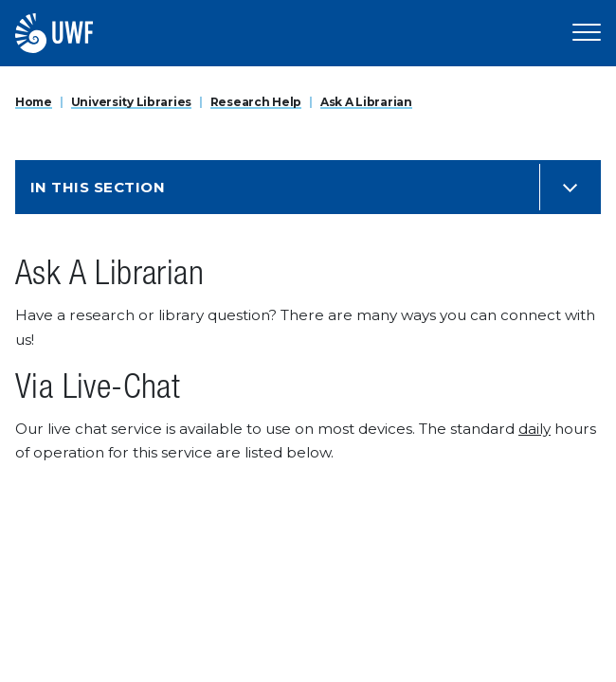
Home (34, 102)
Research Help (256, 102)
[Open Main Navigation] (587, 33)
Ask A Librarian (366, 102)
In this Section (98, 187)
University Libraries (131, 102)
